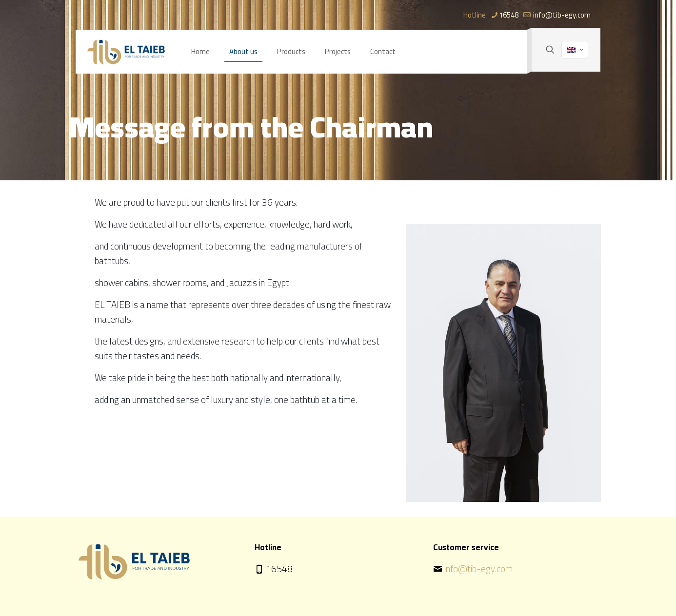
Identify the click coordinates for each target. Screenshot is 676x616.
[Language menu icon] (575, 50)
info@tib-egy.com (478, 569)
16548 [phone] (509, 15)
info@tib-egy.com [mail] (561, 15)
